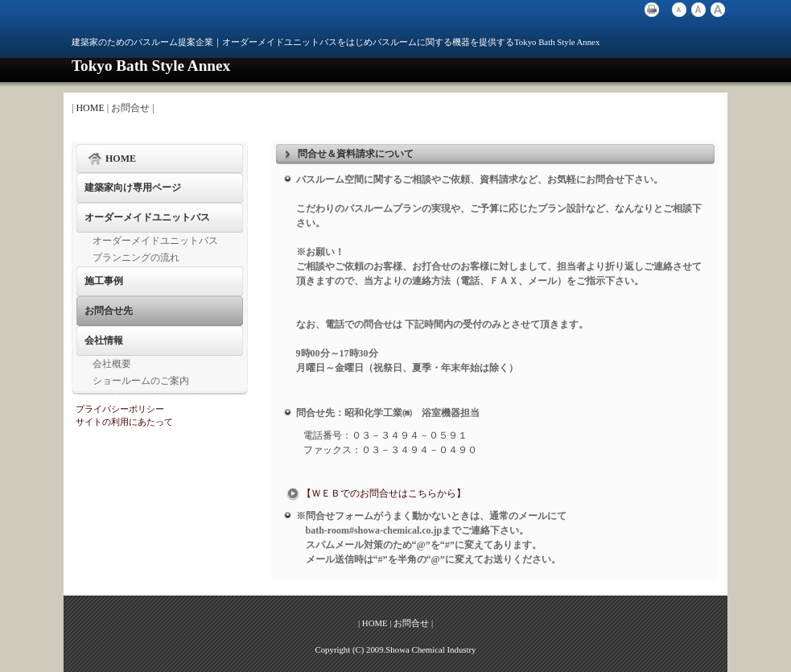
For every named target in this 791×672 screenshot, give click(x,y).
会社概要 (112, 364)
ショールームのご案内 (141, 381)
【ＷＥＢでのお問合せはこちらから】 (375, 493)
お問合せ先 (109, 311)
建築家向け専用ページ (133, 188)
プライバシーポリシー (120, 409)
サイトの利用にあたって (124, 422)
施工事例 (104, 281)
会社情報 (104, 340)
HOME (90, 108)
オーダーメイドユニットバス (147, 217)
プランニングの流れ (136, 258)
